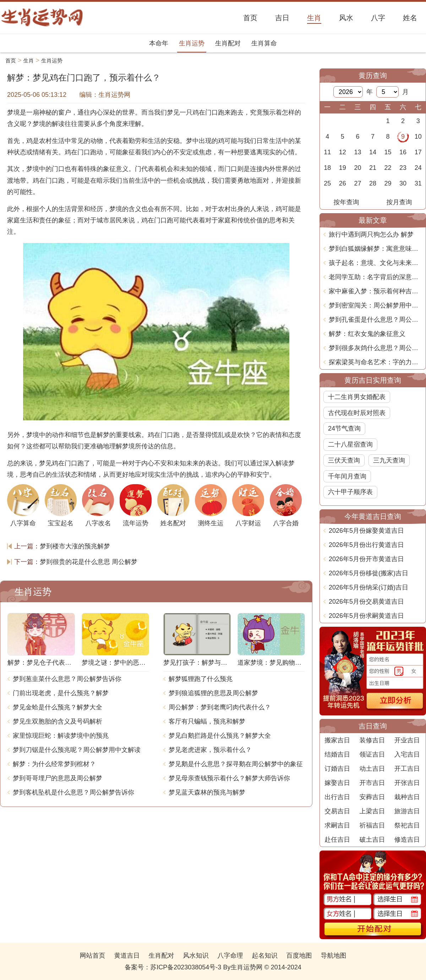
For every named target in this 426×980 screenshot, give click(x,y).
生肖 (29, 60)
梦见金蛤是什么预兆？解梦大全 (58, 707)
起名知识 (265, 956)
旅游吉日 (407, 811)
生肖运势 (192, 43)
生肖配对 (228, 43)
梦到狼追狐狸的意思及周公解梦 (213, 693)
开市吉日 (372, 783)
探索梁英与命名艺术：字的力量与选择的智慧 (375, 362)
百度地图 (299, 956)
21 (373, 168)
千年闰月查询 (347, 476)
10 (418, 137)
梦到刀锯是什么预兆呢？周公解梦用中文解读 (77, 750)
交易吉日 (337, 811)
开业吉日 (407, 740)
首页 (11, 60)
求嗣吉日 (337, 825)
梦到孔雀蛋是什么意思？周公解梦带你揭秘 (375, 320)
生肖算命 (264, 43)
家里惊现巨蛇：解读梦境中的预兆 (61, 736)
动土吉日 (372, 769)
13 (357, 152)
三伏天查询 (344, 460)
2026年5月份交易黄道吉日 (366, 602)
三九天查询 (389, 460)
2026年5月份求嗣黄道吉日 (366, 616)
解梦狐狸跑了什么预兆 (201, 679)
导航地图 (334, 956)
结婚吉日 (337, 754)
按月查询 (399, 202)
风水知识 (196, 956)
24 (418, 168)
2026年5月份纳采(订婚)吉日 (368, 587)
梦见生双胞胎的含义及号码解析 (58, 721)
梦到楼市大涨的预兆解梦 (75, 546)
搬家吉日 (337, 740)
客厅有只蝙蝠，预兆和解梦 (207, 721)
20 (357, 168)
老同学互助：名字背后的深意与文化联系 (375, 277)
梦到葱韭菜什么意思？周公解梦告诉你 (67, 679)
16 (403, 152)
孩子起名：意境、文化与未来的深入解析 (375, 263)
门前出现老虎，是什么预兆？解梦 (61, 693)
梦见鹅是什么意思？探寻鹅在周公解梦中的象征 (236, 764)
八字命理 (230, 956)
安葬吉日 (372, 797)
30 (403, 183)
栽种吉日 (407, 797)
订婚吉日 (337, 769)
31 (418, 183)
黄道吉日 (127, 956)
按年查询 (346, 202)
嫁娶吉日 (337, 783)
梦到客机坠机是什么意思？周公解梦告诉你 (73, 792)
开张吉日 (407, 783)
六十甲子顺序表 (350, 492)
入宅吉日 (407, 754)
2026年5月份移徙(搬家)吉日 (368, 573)
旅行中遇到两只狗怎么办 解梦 (371, 234)
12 (343, 152)
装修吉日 (372, 740)
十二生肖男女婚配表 (357, 397)
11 (327, 152)
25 (327, 183)
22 (388, 168)
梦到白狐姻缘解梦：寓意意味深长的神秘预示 (375, 249)
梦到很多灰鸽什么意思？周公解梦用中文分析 (375, 348)
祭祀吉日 (407, 825)
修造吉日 (407, 840)
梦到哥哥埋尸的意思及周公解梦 (58, 778)
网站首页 (92, 956)
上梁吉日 (372, 811)
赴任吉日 (337, 840)
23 (403, 168)
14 (373, 152)
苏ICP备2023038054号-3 (186, 967)
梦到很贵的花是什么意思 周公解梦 (89, 562)
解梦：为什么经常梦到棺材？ (54, 764)
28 (373, 183)
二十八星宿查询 (350, 444)
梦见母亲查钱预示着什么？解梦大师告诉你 (229, 778)
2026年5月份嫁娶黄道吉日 (366, 531)
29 (388, 183)
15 (388, 152)
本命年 (159, 43)
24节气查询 (344, 428)
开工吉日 (407, 769)
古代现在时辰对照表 (357, 413)
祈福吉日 (372, 825)
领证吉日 (372, 754)
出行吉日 (337, 797)
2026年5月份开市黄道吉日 (366, 559)
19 (343, 168)
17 (418, 152)
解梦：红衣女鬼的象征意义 (367, 334)
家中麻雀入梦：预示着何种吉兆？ (375, 291)
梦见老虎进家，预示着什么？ (210, 750)
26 (343, 183)
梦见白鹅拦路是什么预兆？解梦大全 (220, 736)
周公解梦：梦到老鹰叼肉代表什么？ (220, 707)
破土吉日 (372, 840)
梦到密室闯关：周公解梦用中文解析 (375, 305)
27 (357, 183)
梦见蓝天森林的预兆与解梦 (207, 792)
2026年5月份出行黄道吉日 (366, 545)
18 (327, 168)
